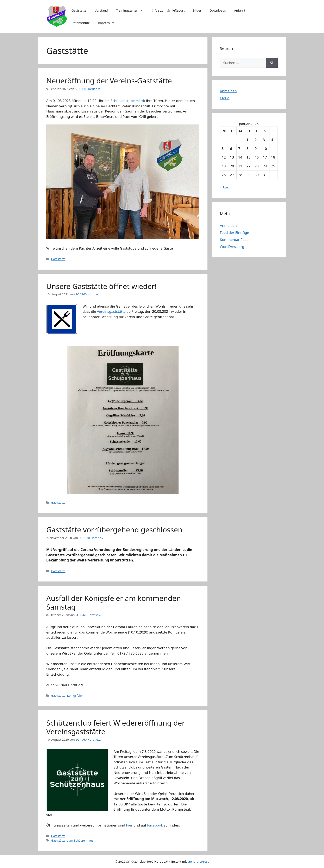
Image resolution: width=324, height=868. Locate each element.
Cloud (225, 98)
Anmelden (228, 91)
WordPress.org (232, 247)
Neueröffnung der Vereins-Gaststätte (109, 81)
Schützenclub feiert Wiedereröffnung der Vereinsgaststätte (116, 727)
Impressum (106, 23)
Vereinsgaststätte (111, 311)
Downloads (218, 10)
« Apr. (224, 187)
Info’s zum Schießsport (168, 10)
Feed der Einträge (234, 233)
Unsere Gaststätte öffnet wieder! (101, 286)
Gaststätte (79, 10)
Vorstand (101, 10)
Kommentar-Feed (234, 240)
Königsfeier (75, 696)
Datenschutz (81, 23)
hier (129, 825)
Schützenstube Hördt (128, 101)
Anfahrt (240, 10)
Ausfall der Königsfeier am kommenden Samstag (114, 602)
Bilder (197, 10)
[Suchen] (272, 63)
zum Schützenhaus (80, 840)
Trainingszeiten (132, 10)
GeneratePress (198, 861)
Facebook (155, 825)
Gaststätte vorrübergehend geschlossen (114, 530)
